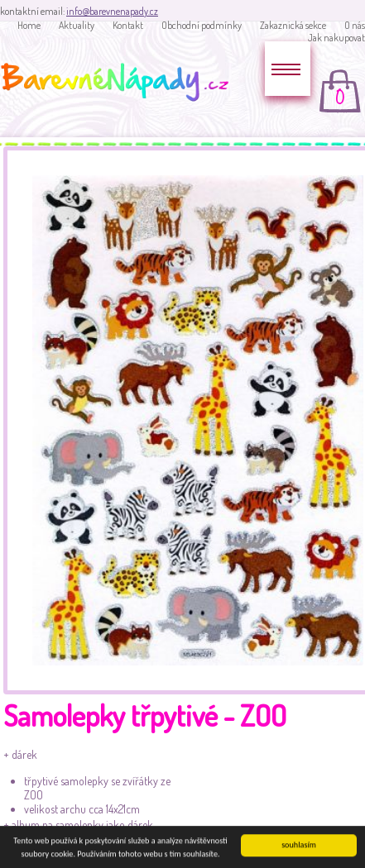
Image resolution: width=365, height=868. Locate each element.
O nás (355, 25)
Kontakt (128, 25)
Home (29, 25)
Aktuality (77, 25)
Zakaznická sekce (293, 25)
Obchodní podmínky (202, 25)
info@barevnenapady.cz (112, 11)
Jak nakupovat (336, 38)
